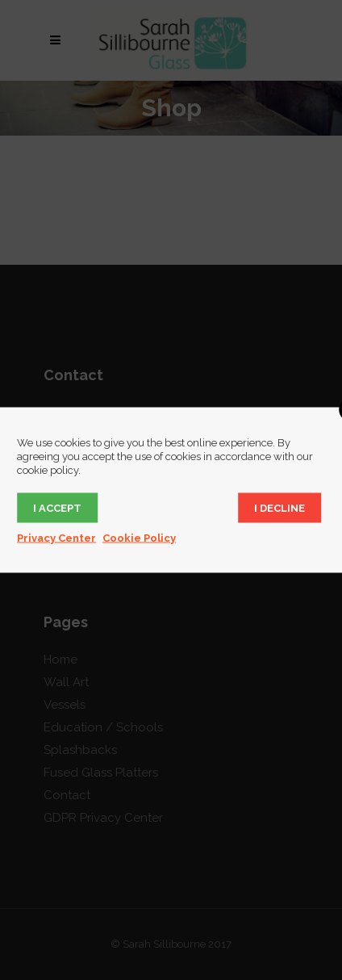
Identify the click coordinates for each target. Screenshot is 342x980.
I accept (57, 508)
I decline (279, 508)
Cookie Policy (139, 538)
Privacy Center (56, 538)
